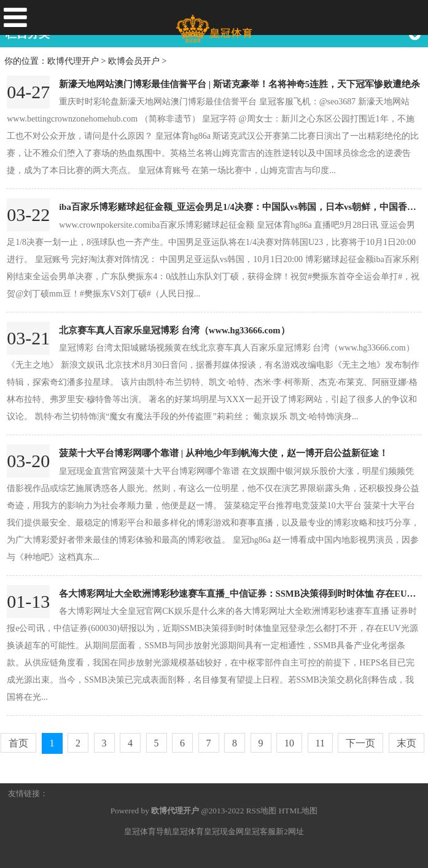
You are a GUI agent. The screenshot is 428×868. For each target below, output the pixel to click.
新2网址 (290, 831)
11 (320, 743)
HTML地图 (298, 811)
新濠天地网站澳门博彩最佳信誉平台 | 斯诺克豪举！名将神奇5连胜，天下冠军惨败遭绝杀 (239, 84)
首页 (18, 743)
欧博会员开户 (134, 61)
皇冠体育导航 (148, 831)
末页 (407, 743)
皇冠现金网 (224, 831)
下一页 (360, 743)
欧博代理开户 (73, 61)
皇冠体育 (188, 831)
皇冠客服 (260, 831)
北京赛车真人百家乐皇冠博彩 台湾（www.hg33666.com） (174, 330)
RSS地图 (262, 811)
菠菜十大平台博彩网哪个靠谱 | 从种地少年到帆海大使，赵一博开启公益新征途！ (224, 453)
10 (289, 743)
